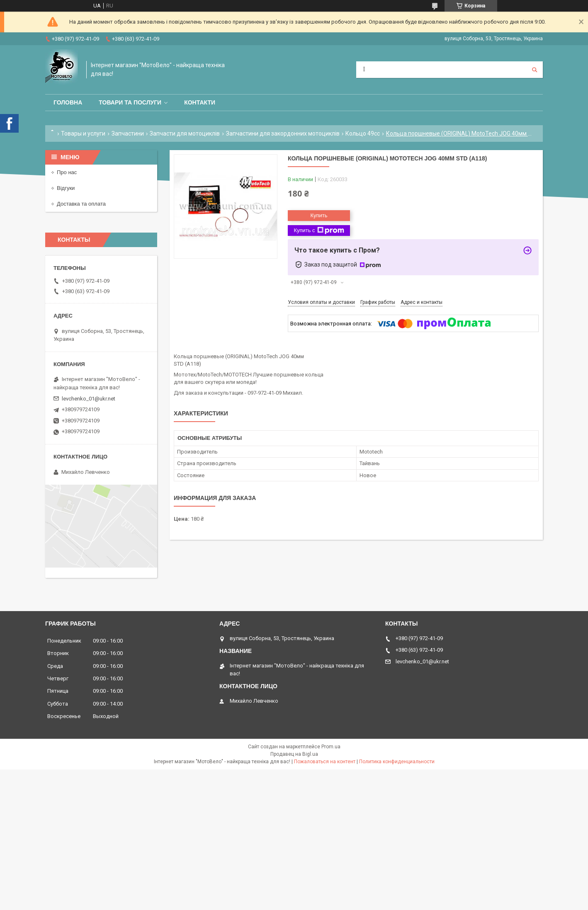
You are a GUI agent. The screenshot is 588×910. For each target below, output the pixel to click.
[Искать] (535, 70)
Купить (319, 215)
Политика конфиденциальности (397, 762)
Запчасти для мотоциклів (185, 133)
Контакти (200, 102)
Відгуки (66, 188)
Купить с (319, 231)
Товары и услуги (83, 133)
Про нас (67, 172)
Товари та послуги (130, 102)
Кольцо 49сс (363, 133)
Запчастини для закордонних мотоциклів (283, 133)
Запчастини (128, 133)
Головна (68, 102)
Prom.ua (331, 747)
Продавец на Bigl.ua (294, 754)
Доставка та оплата (81, 204)
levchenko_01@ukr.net (89, 399)
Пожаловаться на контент (325, 762)
